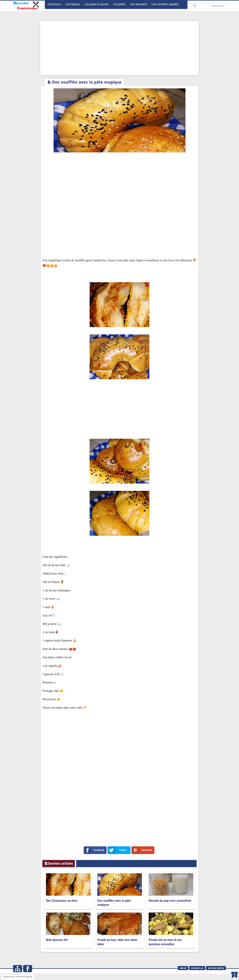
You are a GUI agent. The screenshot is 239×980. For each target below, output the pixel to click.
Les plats (119, 4)
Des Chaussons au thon (62, 901)
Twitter (118, 850)
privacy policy (216, 968)
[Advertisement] (119, 48)
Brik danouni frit (57, 940)
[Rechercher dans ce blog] (208, 6)
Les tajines (73, 4)
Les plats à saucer (97, 4)
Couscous (54, 4)
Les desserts (138, 4)
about (183, 968)
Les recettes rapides (165, 4)
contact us (197, 968)
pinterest (142, 850)
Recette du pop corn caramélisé (170, 901)
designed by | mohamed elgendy (18, 977)
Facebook (95, 850)
